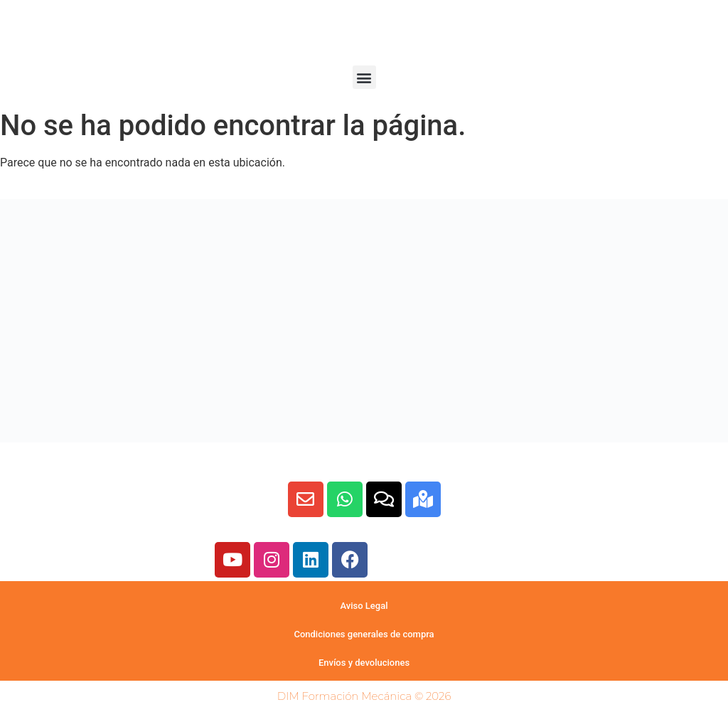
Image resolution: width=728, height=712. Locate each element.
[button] (364, 77)
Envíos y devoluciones (364, 663)
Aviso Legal (364, 606)
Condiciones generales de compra (364, 634)
